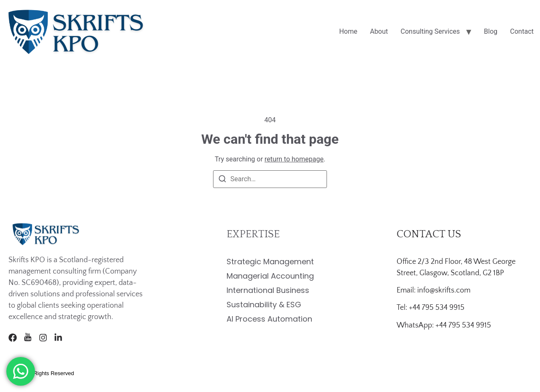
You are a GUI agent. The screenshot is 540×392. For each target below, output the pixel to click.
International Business (268, 290)
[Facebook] (13, 338)
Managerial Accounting (270, 276)
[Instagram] (43, 338)
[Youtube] (28, 338)
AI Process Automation (269, 319)
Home (348, 31)
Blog (491, 31)
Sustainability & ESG (264, 305)
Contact (522, 31)
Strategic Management (270, 262)
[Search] (222, 180)
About (379, 31)
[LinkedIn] (58, 338)
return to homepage (294, 159)
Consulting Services (431, 31)
